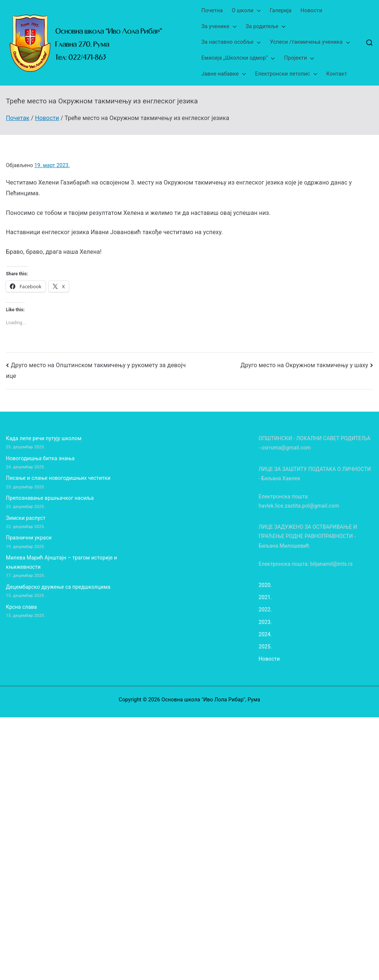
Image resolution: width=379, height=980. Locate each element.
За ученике (219, 27)
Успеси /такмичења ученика (310, 42)
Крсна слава (21, 607)
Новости (311, 11)
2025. (265, 647)
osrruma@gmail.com (286, 448)
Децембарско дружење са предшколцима (58, 587)
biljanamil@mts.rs (331, 564)
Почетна (212, 11)
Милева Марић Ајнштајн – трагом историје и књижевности (61, 562)
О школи (246, 11)
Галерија (281, 11)
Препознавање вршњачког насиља (50, 498)
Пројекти (299, 58)
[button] (257, 11)
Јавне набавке (224, 74)
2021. (265, 597)
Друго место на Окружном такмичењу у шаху (304, 365)
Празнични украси (29, 538)
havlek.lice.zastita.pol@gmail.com (299, 506)
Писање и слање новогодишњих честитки (58, 478)
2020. (265, 585)
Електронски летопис (286, 74)
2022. (265, 609)
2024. (265, 634)
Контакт (337, 74)
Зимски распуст (26, 518)
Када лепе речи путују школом (44, 438)
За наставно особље (231, 42)
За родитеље (266, 27)
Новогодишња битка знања (40, 458)
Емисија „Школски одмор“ (238, 58)
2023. (265, 622)
